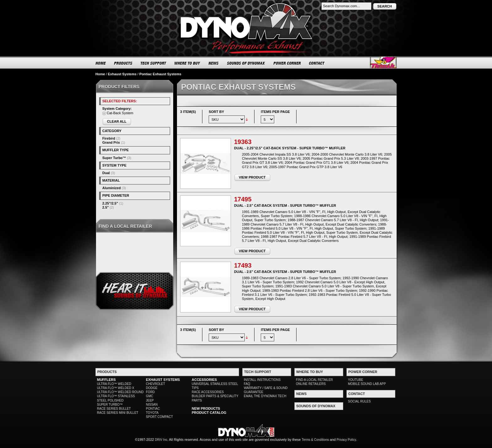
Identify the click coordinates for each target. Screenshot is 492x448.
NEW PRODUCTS (206, 408)
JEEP (150, 400)
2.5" (106, 207)
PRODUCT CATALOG (209, 413)
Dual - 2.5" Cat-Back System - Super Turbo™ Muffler (285, 205)
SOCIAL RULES (359, 401)
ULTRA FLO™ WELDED (114, 384)
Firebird (109, 138)
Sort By (216, 112)
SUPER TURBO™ (110, 405)
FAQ (247, 384)
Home (100, 74)
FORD (150, 392)
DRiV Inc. (162, 440)
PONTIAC (153, 409)
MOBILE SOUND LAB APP (367, 384)
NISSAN (152, 405)
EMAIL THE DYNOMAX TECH (265, 396)
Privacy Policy (346, 440)
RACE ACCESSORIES (208, 392)
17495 (243, 199)
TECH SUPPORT (154, 63)
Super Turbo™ (114, 158)
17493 (243, 265)
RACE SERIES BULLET (114, 409)
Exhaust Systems (122, 74)
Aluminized (112, 188)
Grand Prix (111, 142)
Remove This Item (104, 113)
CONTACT (317, 63)
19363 (243, 142)
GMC (150, 396)
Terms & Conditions (316, 440)
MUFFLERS (106, 380)
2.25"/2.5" (110, 203)
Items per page (275, 112)
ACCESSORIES (204, 380)
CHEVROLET (155, 384)
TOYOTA (152, 413)
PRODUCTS (123, 63)
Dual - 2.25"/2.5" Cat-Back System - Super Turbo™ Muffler (290, 148)
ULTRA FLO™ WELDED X (116, 388)
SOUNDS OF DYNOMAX (246, 63)
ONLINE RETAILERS (311, 384)
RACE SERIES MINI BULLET (118, 413)
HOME (101, 63)
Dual (106, 173)
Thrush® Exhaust (383, 63)
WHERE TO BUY (187, 63)
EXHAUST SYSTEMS (163, 380)
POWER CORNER (287, 63)
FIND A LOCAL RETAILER (314, 380)
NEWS (214, 63)
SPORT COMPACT (159, 417)
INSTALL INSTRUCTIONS (262, 380)
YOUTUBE (356, 380)
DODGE (152, 388)
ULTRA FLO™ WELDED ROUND (120, 392)
